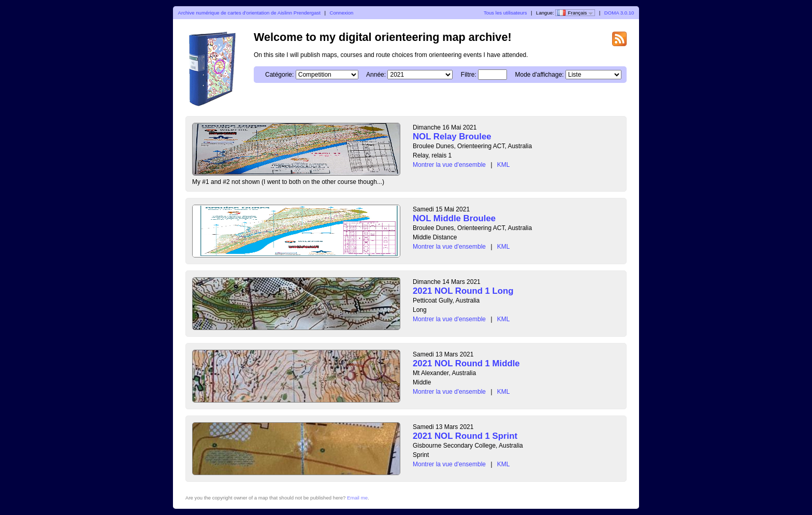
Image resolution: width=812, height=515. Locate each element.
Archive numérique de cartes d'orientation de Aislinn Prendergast (249, 13)
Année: (376, 75)
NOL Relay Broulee (452, 137)
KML (504, 165)
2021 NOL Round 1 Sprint (465, 436)
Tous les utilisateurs (505, 13)
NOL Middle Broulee (454, 218)
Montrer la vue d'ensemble (449, 165)
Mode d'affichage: (540, 75)
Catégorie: (279, 75)
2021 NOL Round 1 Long (463, 291)
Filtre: (469, 75)
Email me (357, 498)
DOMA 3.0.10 (619, 13)
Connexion (341, 13)
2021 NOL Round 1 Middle (466, 363)
